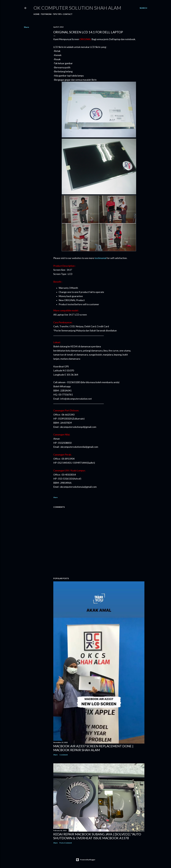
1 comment (64, 755)
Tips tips (57, 14)
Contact (68, 14)
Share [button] (26, 27)
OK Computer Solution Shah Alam (77, 8)
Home (36, 14)
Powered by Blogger (86, 860)
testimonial (100, 258)
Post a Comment (66, 843)
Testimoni (46, 14)
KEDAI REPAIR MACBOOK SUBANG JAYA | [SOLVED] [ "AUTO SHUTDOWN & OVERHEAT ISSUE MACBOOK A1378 (97, 836)
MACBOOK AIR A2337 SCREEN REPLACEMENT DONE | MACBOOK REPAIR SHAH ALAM (93, 748)
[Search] (143, 8)
